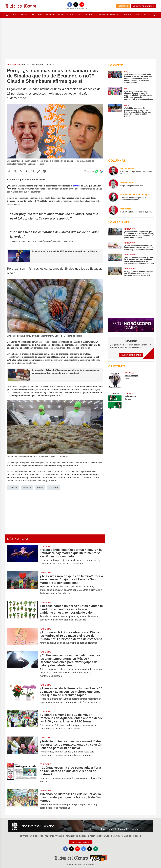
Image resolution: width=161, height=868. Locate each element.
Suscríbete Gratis (131, 355)
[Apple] (90, 849)
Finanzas (50, 15)
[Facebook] (70, 5)
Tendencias (100, 15)
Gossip (80, 15)
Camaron (13, 487)
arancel (76, 186)
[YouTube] (82, 5)
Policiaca (23, 15)
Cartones (70, 15)
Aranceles (54, 487)
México (33, 15)
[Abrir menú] (7, 15)
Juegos (147, 15)
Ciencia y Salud (114, 15)
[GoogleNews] (84, 849)
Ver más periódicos (143, 6)
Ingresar (123, 6)
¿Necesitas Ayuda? (80, 842)
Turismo (127, 15)
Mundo (41, 15)
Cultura (89, 15)
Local (14, 15)
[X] (76, 5)
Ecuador (27, 487)
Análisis (60, 15)
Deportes (137, 15)
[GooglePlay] (96, 849)
